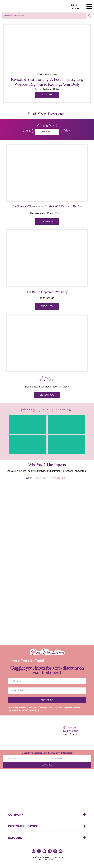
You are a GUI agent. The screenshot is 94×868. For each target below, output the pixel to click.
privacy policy (18, 710)
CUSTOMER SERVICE (23, 826)
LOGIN (75, 9)
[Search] (89, 16)
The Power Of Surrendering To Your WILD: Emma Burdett (47, 206)
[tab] (29, 479)
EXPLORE (15, 838)
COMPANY (16, 815)
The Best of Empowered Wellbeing (47, 292)
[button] (47, 816)
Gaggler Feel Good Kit (47, 379)
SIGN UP (75, 5)
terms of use (34, 710)
